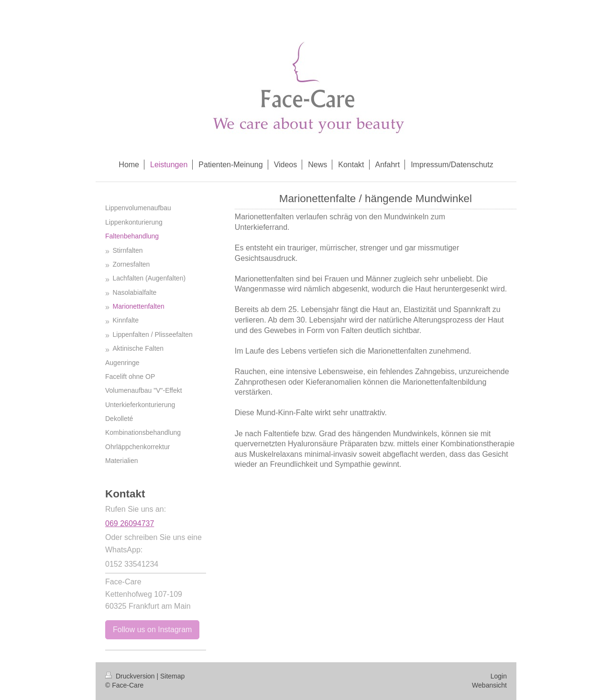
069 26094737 (130, 523)
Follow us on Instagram (152, 630)
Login (499, 676)
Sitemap (172, 676)
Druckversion (131, 676)
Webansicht (489, 685)
